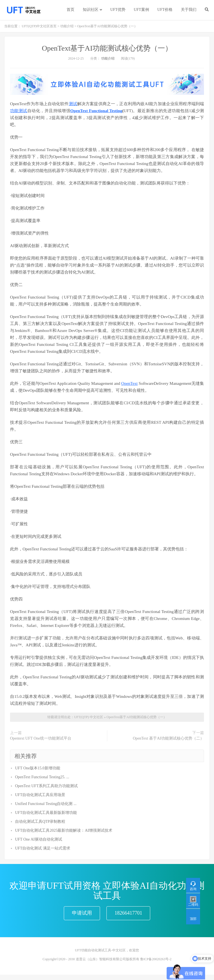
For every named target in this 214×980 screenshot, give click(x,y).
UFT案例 (141, 10)
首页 (70, 10)
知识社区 (91, 10)
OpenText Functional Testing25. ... (42, 777)
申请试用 (82, 916)
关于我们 (189, 10)
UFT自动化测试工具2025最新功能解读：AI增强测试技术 (64, 830)
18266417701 (128, 916)
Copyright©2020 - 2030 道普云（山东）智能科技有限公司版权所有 (91, 964)
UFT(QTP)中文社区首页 (39, 26)
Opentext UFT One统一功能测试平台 (41, 738)
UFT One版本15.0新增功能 (38, 768)
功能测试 (19, 111)
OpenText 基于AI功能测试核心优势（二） (168, 738)
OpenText (129, 383)
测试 (73, 104)
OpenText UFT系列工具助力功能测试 (46, 786)
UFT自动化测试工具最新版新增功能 (46, 813)
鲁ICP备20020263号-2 (156, 964)
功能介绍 (67, 26)
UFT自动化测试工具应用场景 (40, 795)
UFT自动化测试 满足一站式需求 (43, 848)
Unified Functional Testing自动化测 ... (46, 804)
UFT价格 (165, 10)
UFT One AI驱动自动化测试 (39, 839)
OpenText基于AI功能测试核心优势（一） (107, 48)
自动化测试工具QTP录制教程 (40, 822)
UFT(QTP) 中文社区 (89, 717)
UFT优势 (118, 10)
